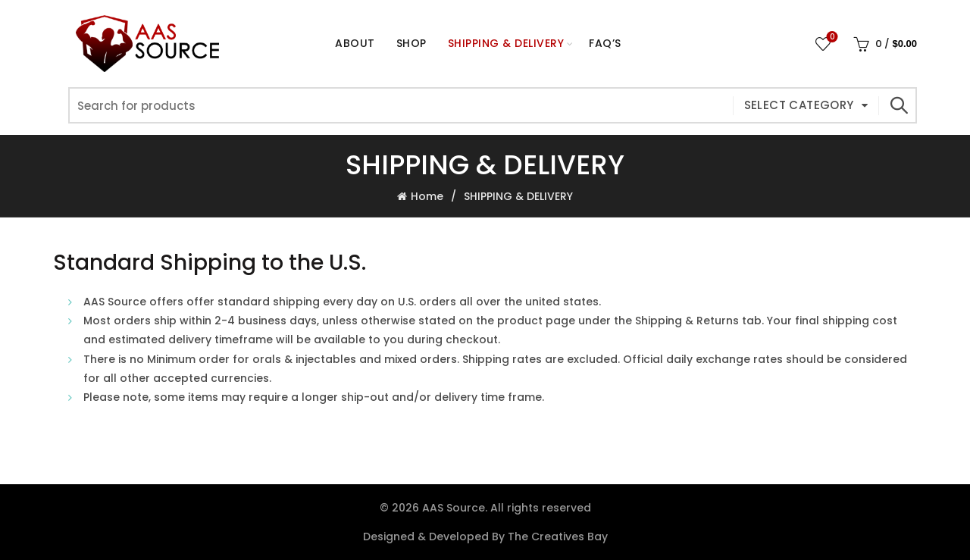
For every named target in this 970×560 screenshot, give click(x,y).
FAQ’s (605, 43)
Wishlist (831, 38)
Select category (799, 105)
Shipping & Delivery (506, 43)
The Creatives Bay (558, 537)
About (355, 43)
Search (898, 105)
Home (427, 196)
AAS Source (454, 508)
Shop (416, 37)
